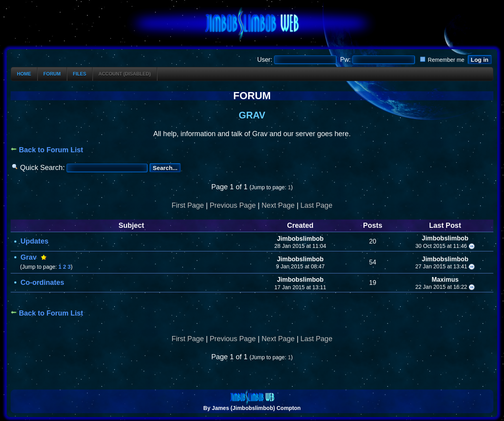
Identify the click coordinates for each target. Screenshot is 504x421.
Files (80, 74)
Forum (52, 74)
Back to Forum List (47, 150)
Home (24, 74)
